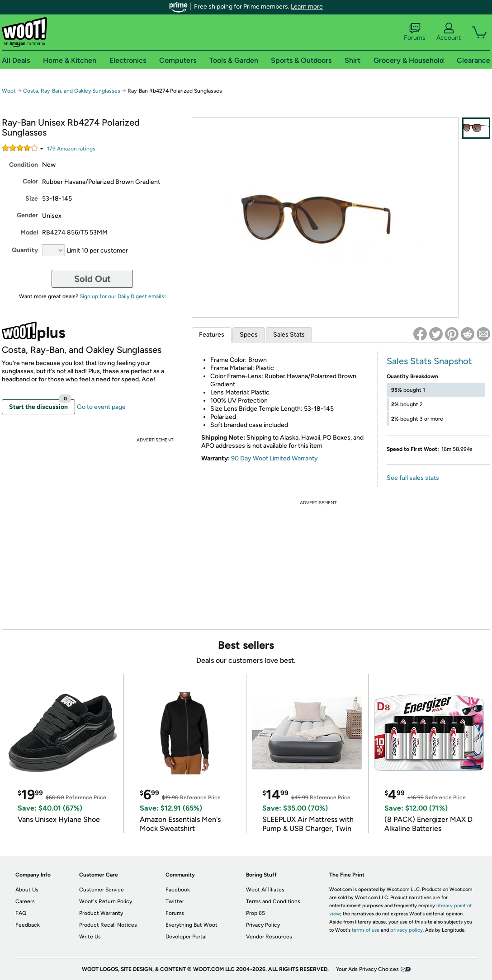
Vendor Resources (269, 937)
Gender (27, 215)
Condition (24, 165)
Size (32, 199)
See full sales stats (413, 478)
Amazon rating (71, 149)
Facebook (178, 890)
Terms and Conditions (273, 901)
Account (449, 32)
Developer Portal (186, 937)
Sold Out (92, 279)
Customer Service (102, 890)
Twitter (175, 901)
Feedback (28, 925)
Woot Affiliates (265, 890)
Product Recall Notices (108, 925)
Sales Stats (289, 335)
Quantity (25, 250)
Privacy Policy (263, 925)
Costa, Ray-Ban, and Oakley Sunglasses (72, 91)
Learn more (307, 7)
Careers (25, 901)
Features (212, 335)
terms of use (366, 930)
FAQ (21, 913)
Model (29, 232)
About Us (27, 890)
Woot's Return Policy (106, 901)
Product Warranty (101, 913)
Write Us (90, 937)
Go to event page (101, 407)
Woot (9, 91)
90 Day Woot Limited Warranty (274, 458)
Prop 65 (255, 913)
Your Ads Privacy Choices (367, 969)
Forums (415, 32)
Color (30, 181)
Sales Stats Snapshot (429, 361)
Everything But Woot (192, 925)
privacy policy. (407, 930)
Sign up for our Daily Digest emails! (123, 296)
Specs (249, 335)
